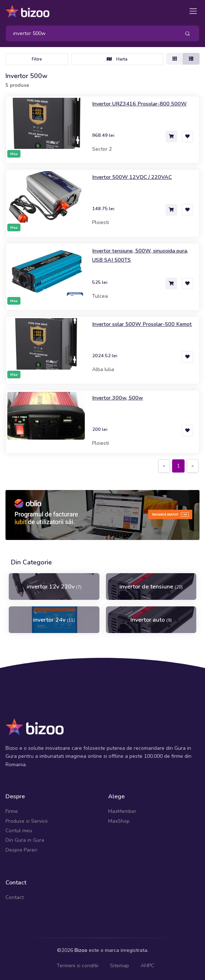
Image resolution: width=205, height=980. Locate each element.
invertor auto (151, 620)
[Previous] (164, 466)
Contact (15, 897)
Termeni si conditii (77, 966)
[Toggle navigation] (193, 11)
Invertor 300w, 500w (117, 398)
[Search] (90, 33)
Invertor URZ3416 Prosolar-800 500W (139, 104)
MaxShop (119, 821)
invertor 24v (54, 620)
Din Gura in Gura (25, 840)
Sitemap (119, 966)
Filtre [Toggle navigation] (37, 59)
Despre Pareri (21, 850)
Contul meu (19, 831)
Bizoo (81, 950)
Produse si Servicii (26, 821)
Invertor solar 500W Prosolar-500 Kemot (142, 324)
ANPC (147, 966)
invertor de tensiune (151, 587)
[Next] (193, 466)
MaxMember (122, 811)
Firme (12, 811)
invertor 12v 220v (54, 587)
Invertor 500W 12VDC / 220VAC (132, 177)
